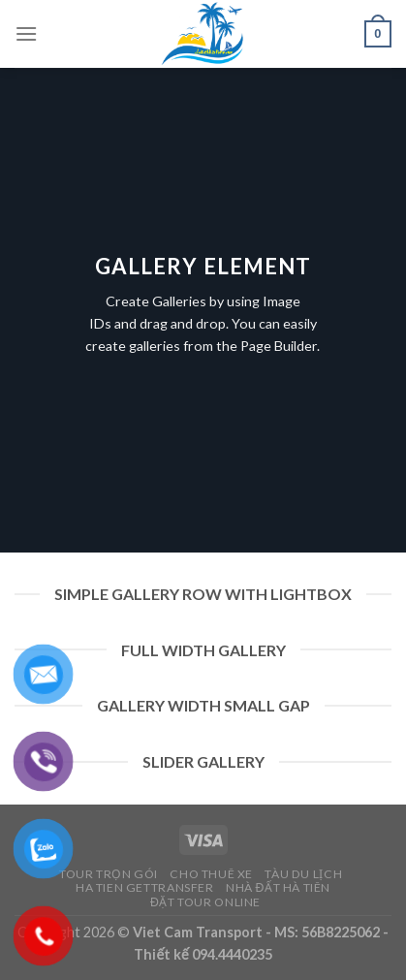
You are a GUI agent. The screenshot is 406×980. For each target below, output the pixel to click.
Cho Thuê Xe (211, 874)
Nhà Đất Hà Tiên (278, 887)
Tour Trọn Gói (109, 874)
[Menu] (26, 33)
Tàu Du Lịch (303, 874)
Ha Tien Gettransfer (145, 887)
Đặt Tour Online (205, 902)
